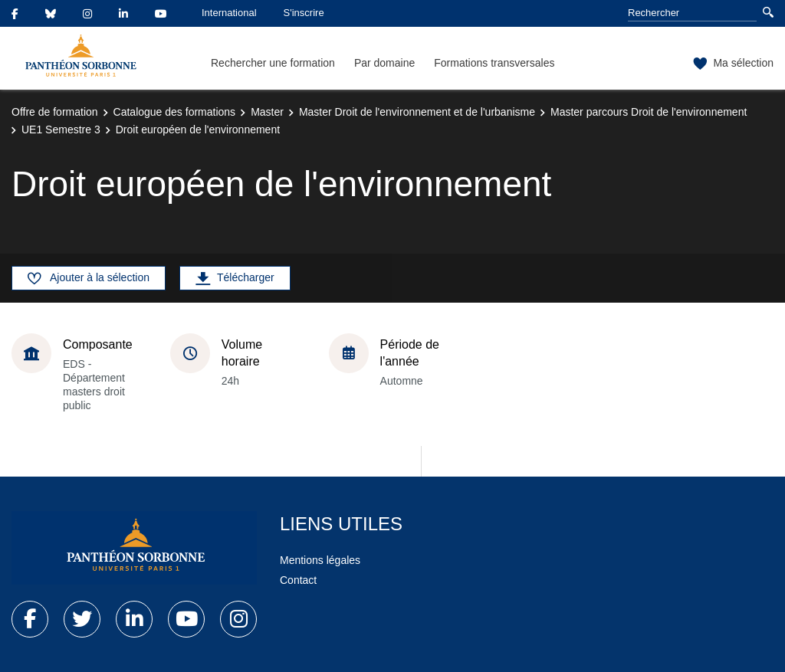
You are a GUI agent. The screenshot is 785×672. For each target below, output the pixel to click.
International (229, 13)
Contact (298, 580)
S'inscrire (304, 13)
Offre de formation (55, 112)
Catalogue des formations (175, 112)
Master (267, 112)
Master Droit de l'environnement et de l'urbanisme (417, 112)
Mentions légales (320, 560)
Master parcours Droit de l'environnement (649, 112)
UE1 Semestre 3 (61, 129)
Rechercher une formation (273, 63)
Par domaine (384, 63)
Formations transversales (494, 63)
